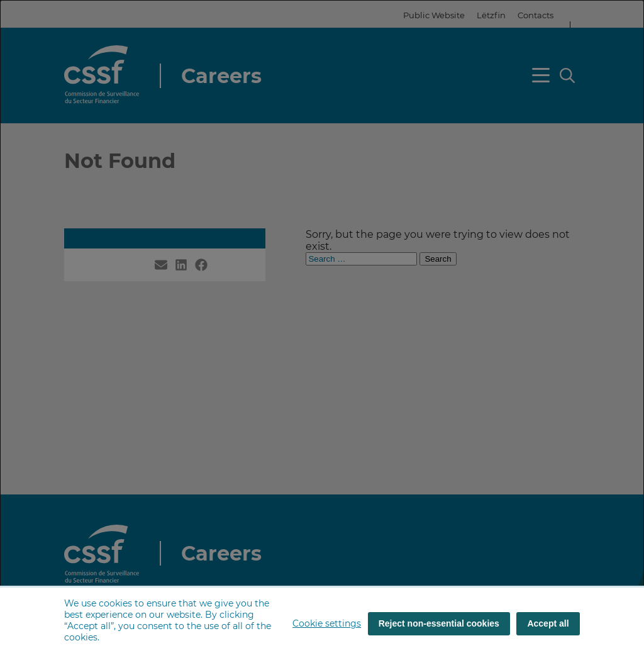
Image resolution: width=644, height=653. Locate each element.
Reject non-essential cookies (439, 623)
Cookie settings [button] (327, 623)
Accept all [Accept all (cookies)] (548, 623)
